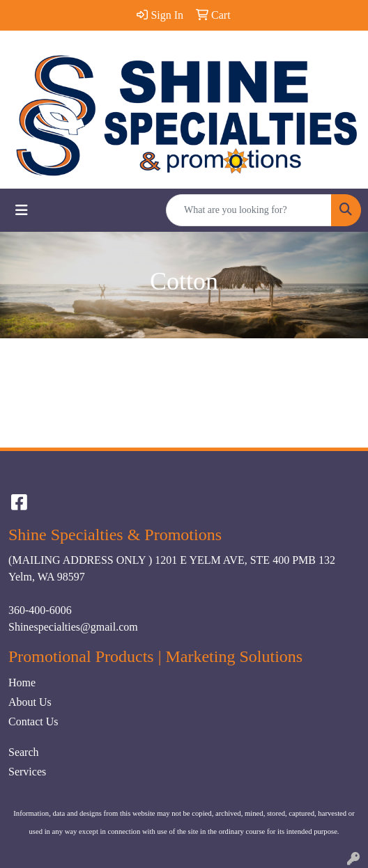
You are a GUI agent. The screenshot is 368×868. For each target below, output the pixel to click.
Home (22, 682)
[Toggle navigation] (22, 210)
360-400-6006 (40, 610)
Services (27, 772)
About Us (30, 702)
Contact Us (33, 721)
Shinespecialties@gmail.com (73, 627)
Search (24, 752)
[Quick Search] (249, 210)
